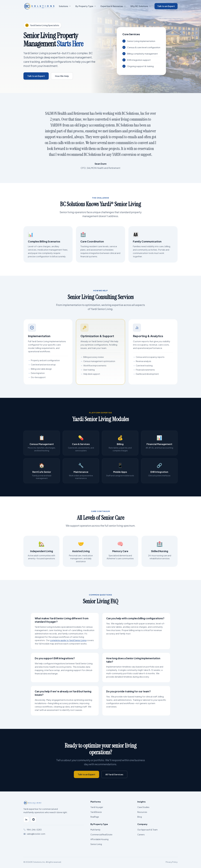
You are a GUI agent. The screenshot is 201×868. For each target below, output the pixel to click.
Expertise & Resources (113, 6)
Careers (141, 834)
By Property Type (86, 6)
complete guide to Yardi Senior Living (68, 642)
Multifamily (95, 830)
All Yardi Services (114, 774)
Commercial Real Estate (101, 834)
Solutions (65, 6)
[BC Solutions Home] (39, 6)
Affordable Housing (99, 839)
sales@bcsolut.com (36, 834)
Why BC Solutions (140, 6)
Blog (140, 817)
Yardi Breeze (96, 812)
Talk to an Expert (166, 6)
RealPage (95, 817)
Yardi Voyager (97, 807)
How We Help (62, 76)
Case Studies (143, 807)
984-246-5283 (34, 830)
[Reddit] (33, 820)
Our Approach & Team (147, 830)
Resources (142, 812)
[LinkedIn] (26, 820)
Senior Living (96, 844)
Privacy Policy (172, 862)
